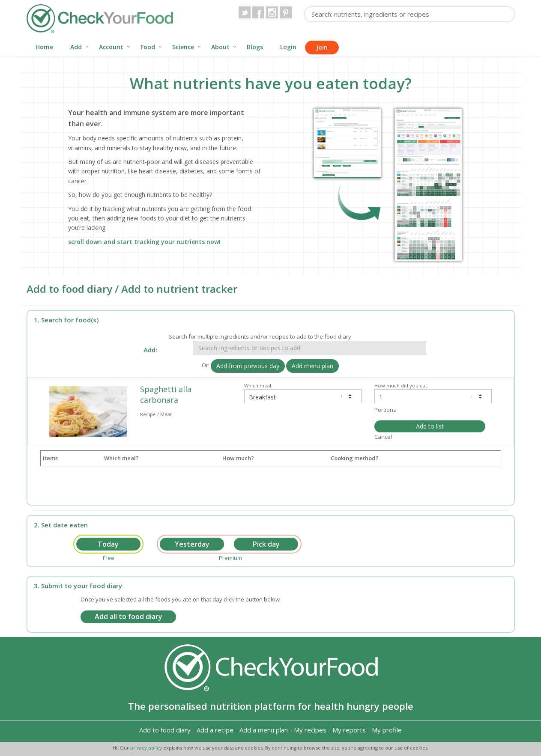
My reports (349, 730)
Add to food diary (165, 730)
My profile (387, 730)
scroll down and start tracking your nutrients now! (144, 242)
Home (44, 47)
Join (322, 47)
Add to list (430, 426)
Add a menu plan (264, 730)
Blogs (255, 47)
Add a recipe (215, 730)
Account (111, 47)
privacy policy (147, 748)
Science (183, 47)
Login (288, 47)
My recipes (310, 730)
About (220, 47)
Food (148, 47)
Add (76, 47)
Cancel (383, 437)
